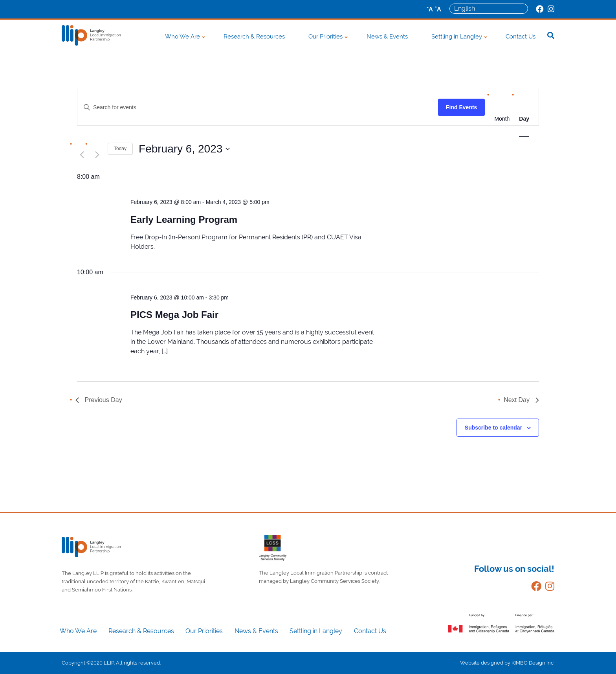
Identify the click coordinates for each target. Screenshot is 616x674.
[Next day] (97, 154)
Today (120, 149)
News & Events (387, 37)
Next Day (521, 400)
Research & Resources (254, 37)
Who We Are (182, 37)
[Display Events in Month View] (502, 119)
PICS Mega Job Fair (174, 315)
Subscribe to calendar (493, 428)
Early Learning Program (184, 219)
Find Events (461, 107)
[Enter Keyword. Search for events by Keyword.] (258, 107)
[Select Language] (489, 9)
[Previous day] (82, 154)
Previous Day (99, 400)
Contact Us (521, 37)
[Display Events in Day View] (524, 119)
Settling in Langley (457, 37)
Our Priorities (325, 37)
